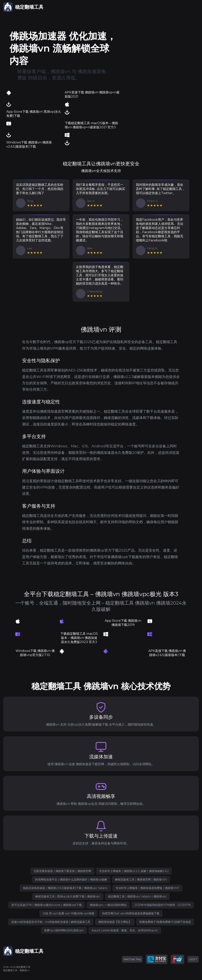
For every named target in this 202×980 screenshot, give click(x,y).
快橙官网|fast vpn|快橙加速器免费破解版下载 (131, 913)
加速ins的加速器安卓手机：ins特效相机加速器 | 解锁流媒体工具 (51, 922)
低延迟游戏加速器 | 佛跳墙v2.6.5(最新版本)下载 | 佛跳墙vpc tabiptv (65, 888)
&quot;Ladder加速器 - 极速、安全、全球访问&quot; (125, 930)
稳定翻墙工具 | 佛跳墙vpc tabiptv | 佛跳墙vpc (137, 896)
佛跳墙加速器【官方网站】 (115, 922)
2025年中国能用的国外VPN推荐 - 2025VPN (163, 905)
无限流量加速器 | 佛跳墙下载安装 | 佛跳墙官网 (62, 871)
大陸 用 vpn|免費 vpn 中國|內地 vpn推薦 (68, 913)
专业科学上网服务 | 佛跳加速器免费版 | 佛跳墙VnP (147, 888)
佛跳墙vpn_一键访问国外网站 (108, 905)
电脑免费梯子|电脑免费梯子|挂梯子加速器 (165, 922)
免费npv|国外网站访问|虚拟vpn (64, 930)
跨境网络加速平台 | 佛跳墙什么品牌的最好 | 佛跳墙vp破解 (71, 879)
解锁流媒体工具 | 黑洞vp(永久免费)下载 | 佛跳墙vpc (68, 896)
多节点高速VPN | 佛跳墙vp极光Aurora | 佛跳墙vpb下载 (47, 905)
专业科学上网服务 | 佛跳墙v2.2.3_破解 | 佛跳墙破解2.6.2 (134, 871)
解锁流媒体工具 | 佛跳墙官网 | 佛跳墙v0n (141, 879)
